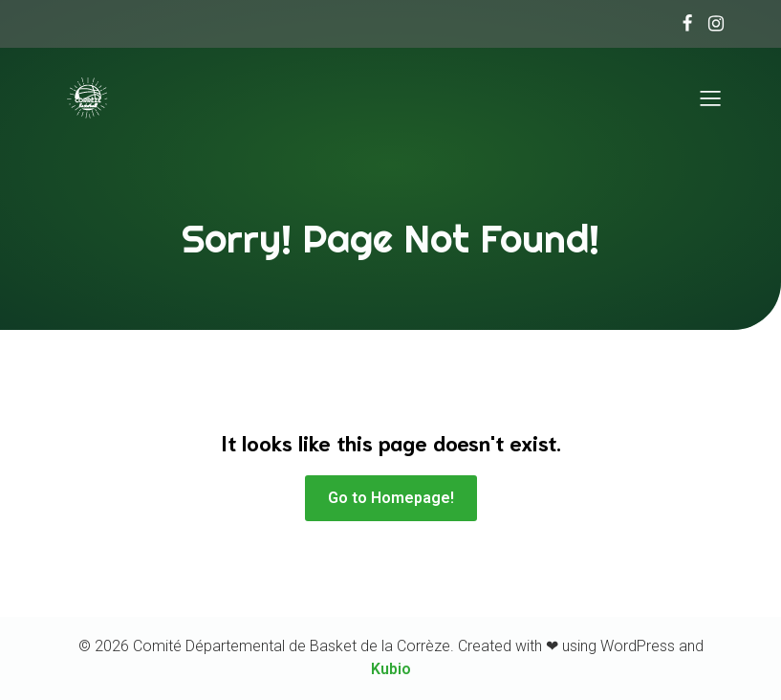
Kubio (391, 669)
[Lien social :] (683, 24)
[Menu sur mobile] (711, 98)
